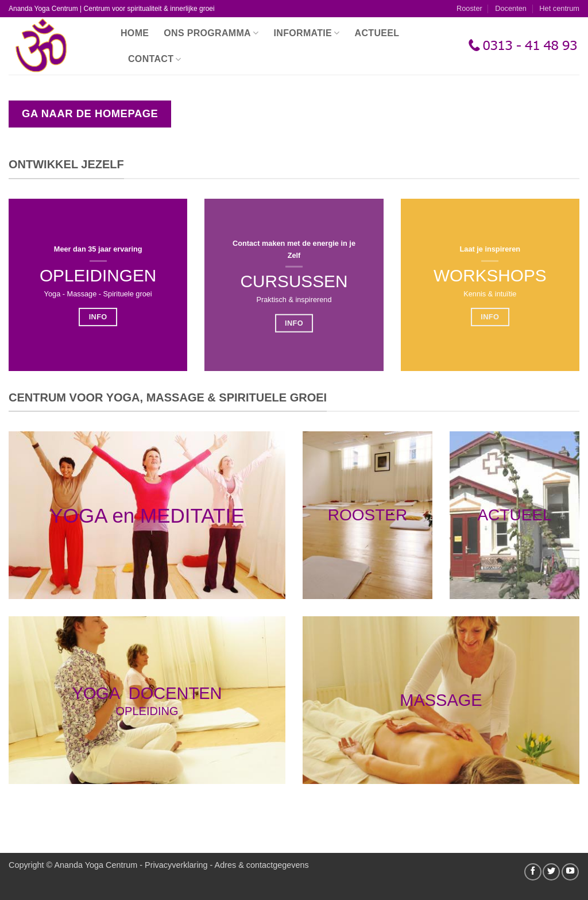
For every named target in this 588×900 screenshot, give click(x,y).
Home (135, 33)
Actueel (377, 33)
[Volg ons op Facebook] (533, 872)
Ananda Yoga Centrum (96, 865)
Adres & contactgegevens (262, 865)
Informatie (307, 33)
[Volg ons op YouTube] (570, 872)
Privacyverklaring (176, 865)
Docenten (511, 8)
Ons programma (211, 33)
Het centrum (559, 8)
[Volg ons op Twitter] (551, 872)
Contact (155, 59)
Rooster (469, 8)
